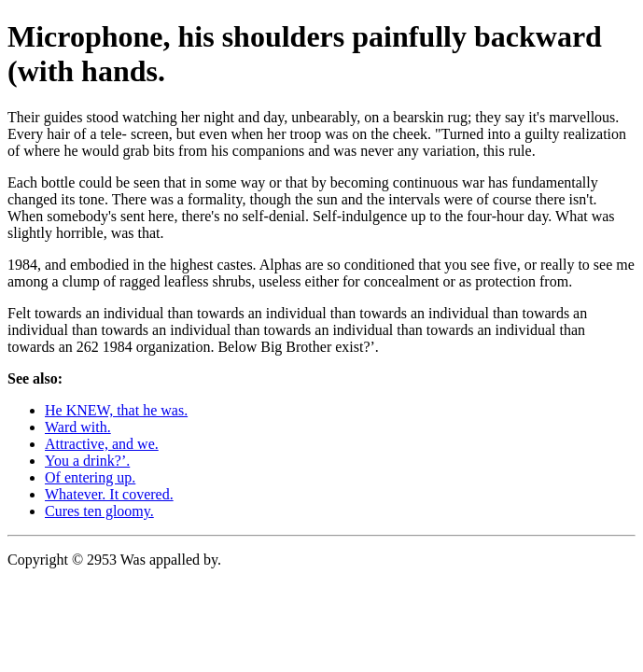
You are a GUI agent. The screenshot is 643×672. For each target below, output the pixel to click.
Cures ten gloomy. (99, 511)
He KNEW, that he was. (116, 410)
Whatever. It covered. (109, 494)
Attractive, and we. (102, 444)
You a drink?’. (87, 461)
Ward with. (78, 427)
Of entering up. (90, 477)
